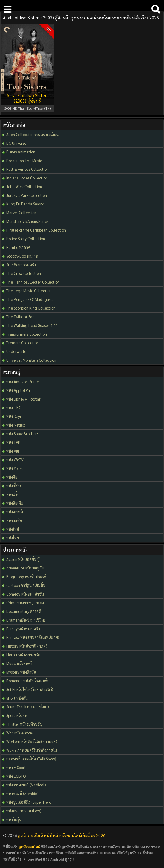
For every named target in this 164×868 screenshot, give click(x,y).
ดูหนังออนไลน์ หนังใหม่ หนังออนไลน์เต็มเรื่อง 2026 (62, 835)
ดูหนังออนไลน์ (29, 847)
